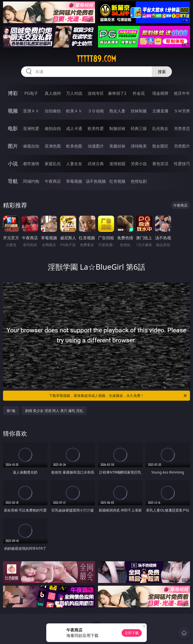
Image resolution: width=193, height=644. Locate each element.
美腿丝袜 (117, 146)
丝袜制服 (139, 111)
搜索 (162, 72)
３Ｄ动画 (96, 111)
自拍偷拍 (53, 111)
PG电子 (31, 93)
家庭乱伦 (53, 164)
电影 (13, 128)
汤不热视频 (96, 181)
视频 (13, 111)
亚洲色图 (53, 146)
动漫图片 (96, 146)
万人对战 (74, 93)
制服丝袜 (117, 128)
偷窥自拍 (31, 146)
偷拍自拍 (53, 128)
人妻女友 (74, 164)
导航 (13, 181)
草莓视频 (74, 181)
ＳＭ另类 (182, 111)
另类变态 (182, 128)
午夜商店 (53, 181)
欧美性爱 (96, 128)
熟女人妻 (117, 111)
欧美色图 (74, 146)
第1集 (11, 411)
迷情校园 (117, 164)
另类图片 (182, 146)
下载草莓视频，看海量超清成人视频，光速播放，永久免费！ (118, 396)
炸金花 (139, 93)
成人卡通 (74, 128)
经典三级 (139, 128)
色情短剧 (139, 181)
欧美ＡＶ (74, 111)
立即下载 (132, 633)
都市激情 (31, 164)
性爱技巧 (182, 164)
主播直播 (160, 111)
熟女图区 (160, 146)
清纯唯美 (139, 146)
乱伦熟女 (160, 128)
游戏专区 (96, 93)
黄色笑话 (160, 164)
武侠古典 (96, 164)
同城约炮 (31, 181)
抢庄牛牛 (182, 93)
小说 (13, 164)
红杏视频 (117, 181)
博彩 (13, 93)
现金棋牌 (160, 93)
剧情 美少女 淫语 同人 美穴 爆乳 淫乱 (54, 411)
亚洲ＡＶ (31, 111)
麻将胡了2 (117, 93)
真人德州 (53, 93)
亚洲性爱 (31, 128)
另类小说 (139, 164)
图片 (13, 146)
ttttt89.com (96, 59)
